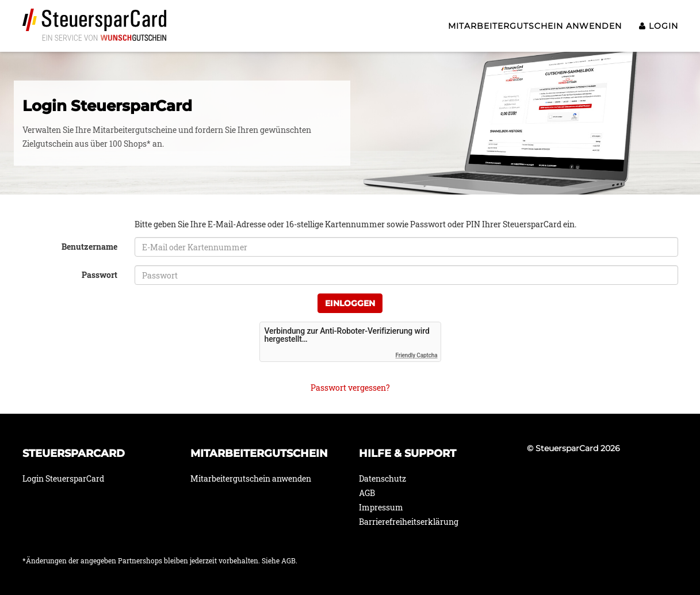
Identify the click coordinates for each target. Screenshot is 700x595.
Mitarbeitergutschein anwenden (535, 26)
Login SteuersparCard (63, 478)
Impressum (381, 507)
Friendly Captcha (417, 355)
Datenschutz (382, 478)
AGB (367, 493)
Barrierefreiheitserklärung (409, 522)
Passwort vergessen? (350, 388)
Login (659, 26)
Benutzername (89, 247)
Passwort (100, 275)
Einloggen (350, 303)
